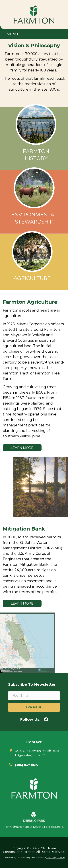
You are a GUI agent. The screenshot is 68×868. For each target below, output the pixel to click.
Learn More (22, 448)
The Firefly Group (55, 858)
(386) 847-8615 (26, 765)
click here (57, 827)
